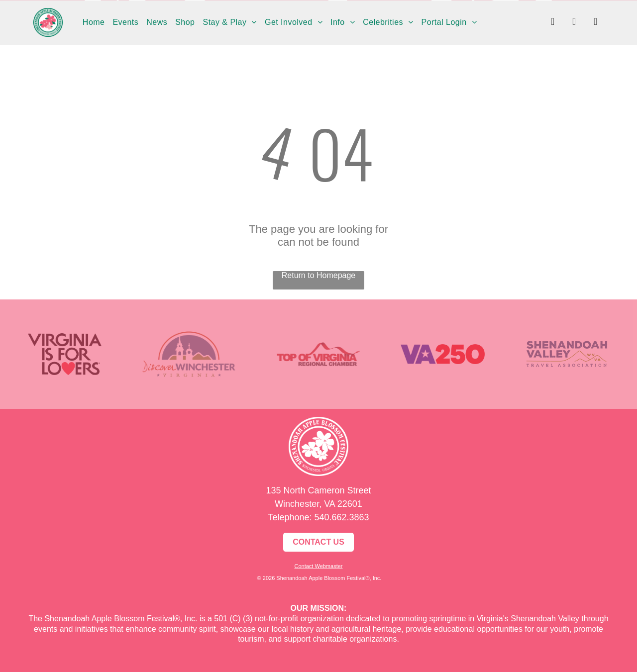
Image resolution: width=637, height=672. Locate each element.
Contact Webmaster (318, 566)
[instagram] (574, 23)
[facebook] (553, 23)
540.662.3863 (341, 517)
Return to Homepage (319, 275)
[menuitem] (94, 22)
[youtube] (596, 23)
